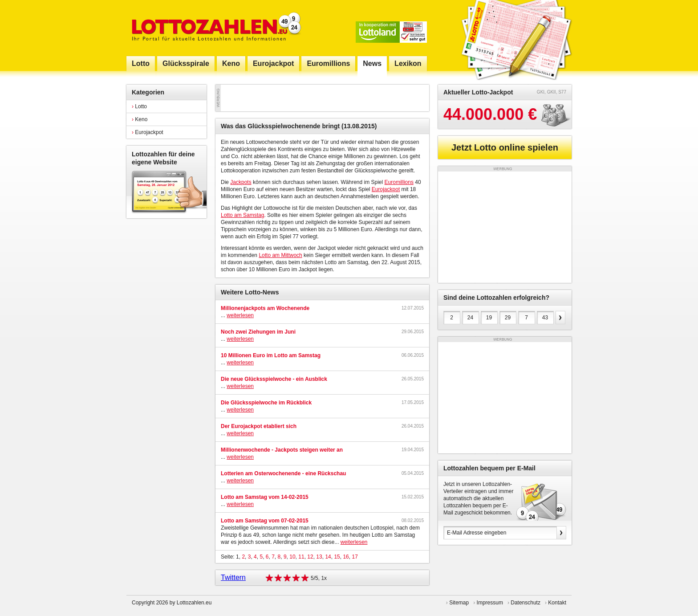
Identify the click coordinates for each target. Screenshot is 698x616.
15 (337, 557)
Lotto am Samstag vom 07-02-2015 (265, 521)
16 (346, 557)
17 (355, 557)
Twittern (233, 577)
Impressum (490, 603)
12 (310, 557)
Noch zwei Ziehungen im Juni (258, 332)
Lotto (139, 106)
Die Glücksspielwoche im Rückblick (266, 403)
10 (292, 557)
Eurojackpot (148, 132)
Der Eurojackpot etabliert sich (259, 426)
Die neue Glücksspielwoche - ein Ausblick (274, 379)
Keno (140, 119)
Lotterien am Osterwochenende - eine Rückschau (283, 473)
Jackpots (241, 182)
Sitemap (459, 603)
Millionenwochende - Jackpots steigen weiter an (282, 450)
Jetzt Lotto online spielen (505, 147)
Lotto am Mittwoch (280, 255)
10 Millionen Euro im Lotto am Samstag (271, 355)
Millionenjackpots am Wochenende (265, 308)
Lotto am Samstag (242, 215)
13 (319, 557)
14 (328, 557)
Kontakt (557, 603)
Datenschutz (526, 603)
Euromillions (399, 182)
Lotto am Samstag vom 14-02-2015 (265, 497)
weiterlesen (240, 315)
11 (301, 557)
